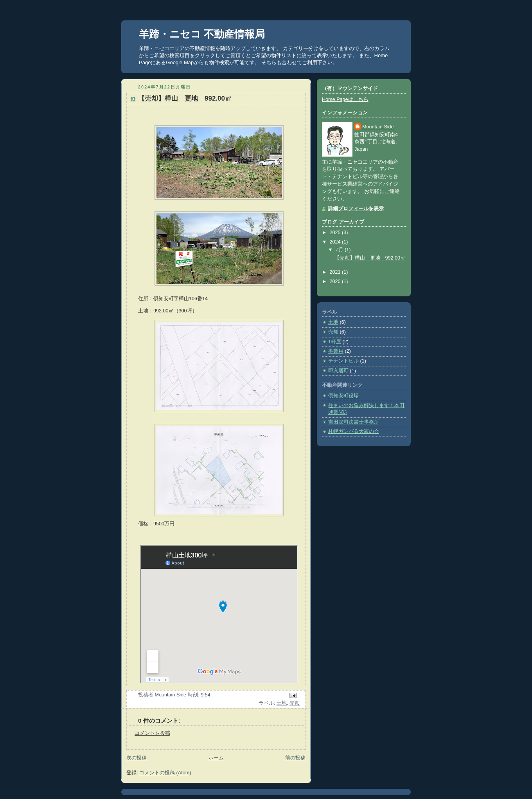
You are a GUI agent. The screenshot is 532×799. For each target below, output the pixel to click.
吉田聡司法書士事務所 (354, 422)
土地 (282, 703)
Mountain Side (378, 127)
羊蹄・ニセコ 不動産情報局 (202, 34)
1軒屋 (335, 342)
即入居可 (338, 371)
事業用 (336, 351)
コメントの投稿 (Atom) (165, 773)
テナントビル (343, 361)
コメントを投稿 (152, 733)
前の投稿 (295, 758)
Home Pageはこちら (345, 99)
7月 (340, 250)
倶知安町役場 (343, 396)
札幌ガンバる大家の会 (354, 431)
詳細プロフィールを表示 (356, 209)
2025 (336, 233)
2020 (336, 281)
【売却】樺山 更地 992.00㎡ (370, 258)
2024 (336, 242)
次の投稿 (137, 758)
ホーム (216, 758)
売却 (295, 703)
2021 (336, 272)
